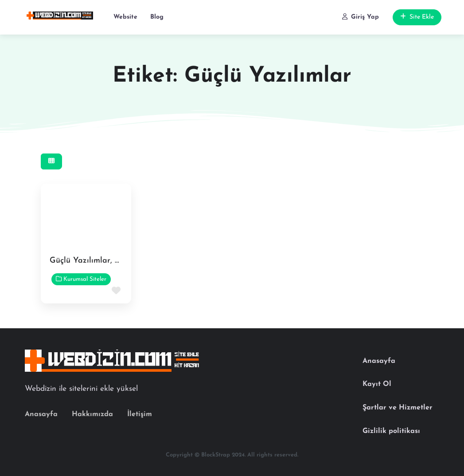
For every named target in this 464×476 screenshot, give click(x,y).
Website (125, 17)
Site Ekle (417, 17)
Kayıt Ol (377, 384)
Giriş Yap (361, 17)
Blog (157, 17)
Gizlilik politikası (391, 431)
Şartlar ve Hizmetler (398, 408)
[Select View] (51, 162)
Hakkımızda (92, 414)
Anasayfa (41, 414)
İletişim (140, 414)
